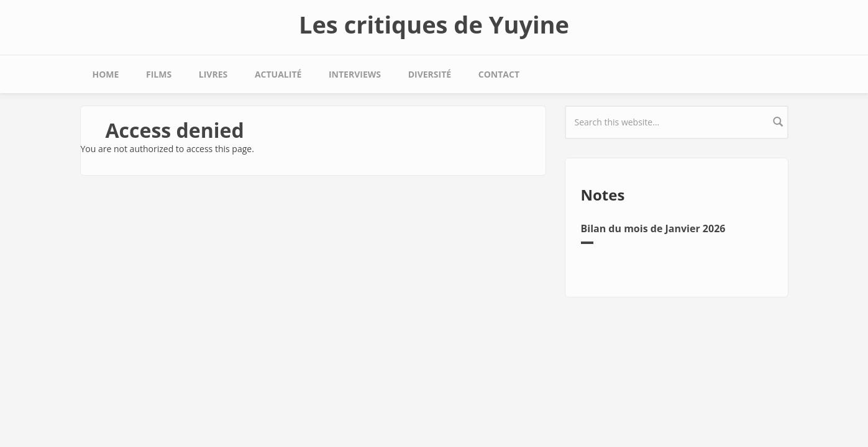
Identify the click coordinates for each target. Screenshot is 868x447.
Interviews (355, 74)
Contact (499, 74)
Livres (213, 74)
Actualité (278, 74)
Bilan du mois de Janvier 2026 (653, 228)
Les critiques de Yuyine (434, 24)
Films (159, 74)
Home (106, 74)
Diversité (430, 74)
